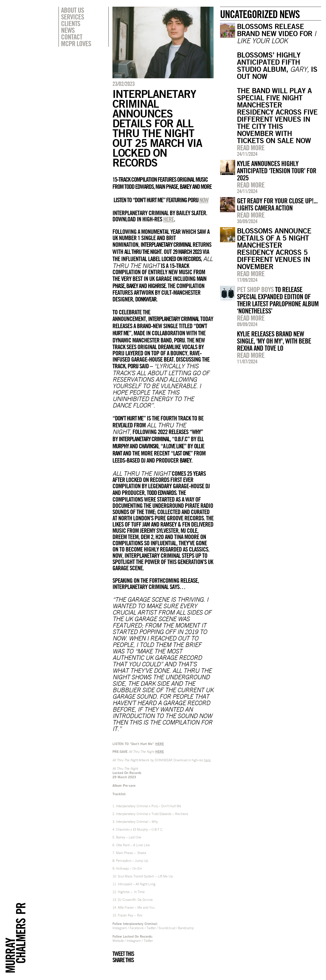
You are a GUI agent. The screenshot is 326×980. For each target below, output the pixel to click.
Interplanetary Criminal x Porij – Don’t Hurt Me (149, 806)
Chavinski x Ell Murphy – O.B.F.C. (140, 829)
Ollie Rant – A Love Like (133, 845)
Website (118, 941)
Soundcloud (167, 928)
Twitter (151, 928)
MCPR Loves (76, 43)
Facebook (137, 928)
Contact (72, 37)
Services (72, 17)
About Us (72, 10)
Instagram (120, 928)
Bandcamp (186, 928)
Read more (251, 148)
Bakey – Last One (129, 837)
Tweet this (123, 954)
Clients (71, 23)
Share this (123, 960)
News (68, 30)
